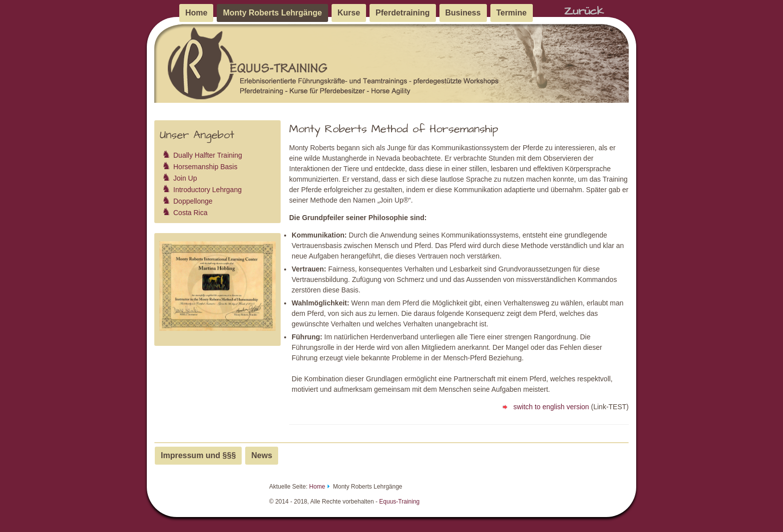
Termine (512, 13)
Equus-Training (399, 502)
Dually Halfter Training (208, 155)
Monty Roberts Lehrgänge (272, 13)
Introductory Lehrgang (207, 190)
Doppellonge (193, 201)
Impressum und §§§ (198, 455)
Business (463, 13)
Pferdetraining (402, 13)
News (262, 455)
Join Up (185, 178)
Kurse (349, 13)
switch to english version (544, 407)
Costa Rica (190, 213)
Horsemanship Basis (205, 167)
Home (196, 13)
